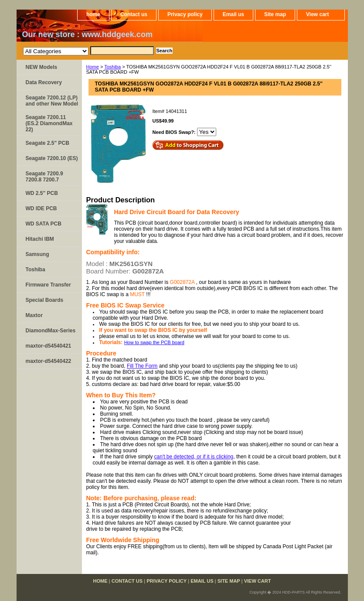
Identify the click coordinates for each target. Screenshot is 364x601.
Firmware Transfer (48, 285)
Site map (275, 14)
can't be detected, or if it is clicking (194, 457)
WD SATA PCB (44, 224)
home (93, 14)
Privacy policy (185, 14)
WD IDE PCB (41, 208)
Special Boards (45, 300)
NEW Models (42, 67)
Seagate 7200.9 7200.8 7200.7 (44, 177)
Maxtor (34, 315)
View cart (317, 14)
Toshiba (112, 67)
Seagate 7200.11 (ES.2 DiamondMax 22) (49, 123)
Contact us (134, 14)
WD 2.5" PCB (42, 193)
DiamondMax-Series (51, 331)
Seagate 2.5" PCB (48, 143)
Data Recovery (44, 82)
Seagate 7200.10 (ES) (52, 158)
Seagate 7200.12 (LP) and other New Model (52, 101)
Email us (233, 14)
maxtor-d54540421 (49, 346)
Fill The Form (142, 366)
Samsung (37, 254)
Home (93, 67)
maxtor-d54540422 (49, 361)
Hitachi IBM (40, 239)
